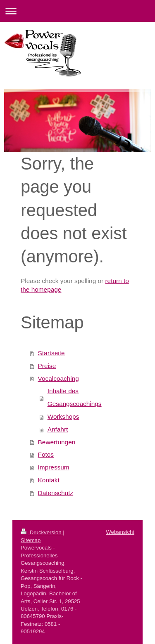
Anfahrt (58, 429)
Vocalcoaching (58, 379)
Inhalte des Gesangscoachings (75, 397)
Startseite (51, 353)
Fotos (46, 454)
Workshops (63, 416)
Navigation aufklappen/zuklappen (77, 11)
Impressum (54, 467)
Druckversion (42, 532)
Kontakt (49, 480)
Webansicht (120, 532)
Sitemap (31, 540)
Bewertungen (57, 442)
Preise (47, 366)
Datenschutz (56, 493)
